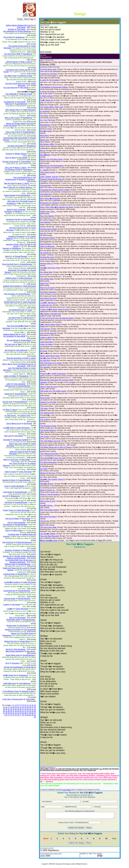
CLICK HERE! (66, 790)
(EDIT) (46, 20)
